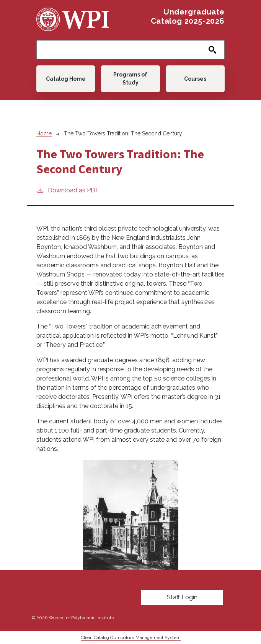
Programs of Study (130, 79)
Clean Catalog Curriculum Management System (131, 637)
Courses (195, 79)
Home (44, 133)
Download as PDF (68, 190)
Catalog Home (66, 79)
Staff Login (182, 597)
